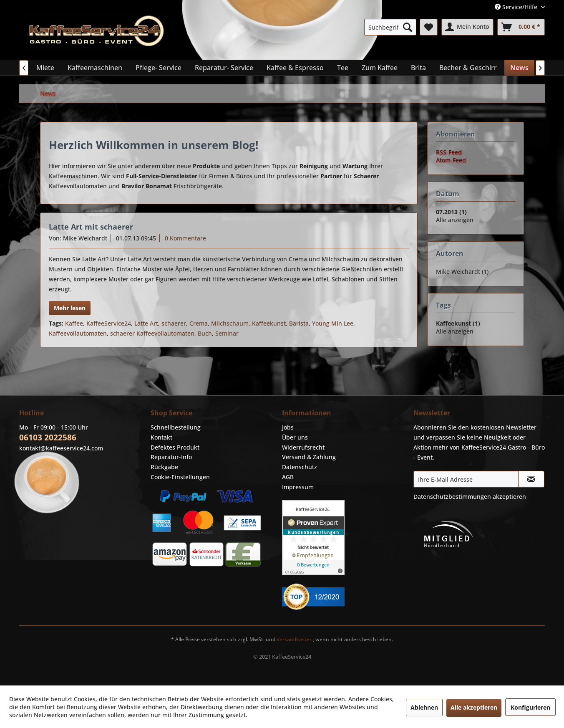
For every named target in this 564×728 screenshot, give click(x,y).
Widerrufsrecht (303, 447)
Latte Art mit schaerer (91, 227)
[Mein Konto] (467, 27)
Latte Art (146, 323)
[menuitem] (390, 27)
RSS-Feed (449, 152)
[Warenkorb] (521, 27)
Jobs (288, 427)
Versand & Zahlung (309, 457)
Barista (299, 323)
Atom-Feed (451, 160)
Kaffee (74, 323)
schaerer (174, 323)
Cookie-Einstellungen (180, 477)
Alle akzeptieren (474, 707)
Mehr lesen (70, 308)
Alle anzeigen (455, 220)
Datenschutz (300, 467)
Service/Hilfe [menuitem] (517, 7)
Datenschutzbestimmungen (452, 497)
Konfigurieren (530, 707)
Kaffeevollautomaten (78, 333)
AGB (288, 477)
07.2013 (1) (451, 212)
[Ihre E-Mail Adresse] (466, 479)
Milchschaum (230, 323)
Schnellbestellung (176, 427)
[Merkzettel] (429, 27)
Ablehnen (424, 707)
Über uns (295, 437)
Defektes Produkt (175, 447)
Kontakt (161, 437)
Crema (199, 323)
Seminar (227, 333)
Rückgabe (164, 467)
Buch (205, 333)
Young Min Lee (333, 323)
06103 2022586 (48, 437)
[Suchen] (408, 27)
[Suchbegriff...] (390, 27)
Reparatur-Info (171, 457)
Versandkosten (295, 639)
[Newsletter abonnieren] (531, 479)
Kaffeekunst (269, 323)
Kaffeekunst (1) (458, 323)
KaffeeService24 (109, 323)
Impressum (298, 487)
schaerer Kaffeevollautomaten (152, 333)
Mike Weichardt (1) (462, 272)
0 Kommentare (185, 238)
